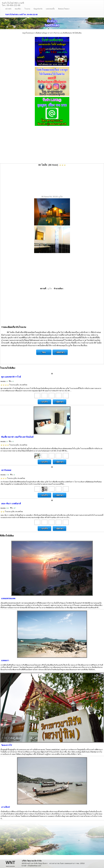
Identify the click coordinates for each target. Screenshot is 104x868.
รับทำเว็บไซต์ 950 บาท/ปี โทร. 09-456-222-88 (21, 15)
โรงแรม (27, 9)
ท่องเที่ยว (18, 9)
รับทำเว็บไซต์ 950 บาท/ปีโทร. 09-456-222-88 (13, 4)
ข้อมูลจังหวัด (38, 9)
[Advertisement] (52, 145)
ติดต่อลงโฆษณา (64, 9)
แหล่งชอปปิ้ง (50, 9)
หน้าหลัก (8, 9)
